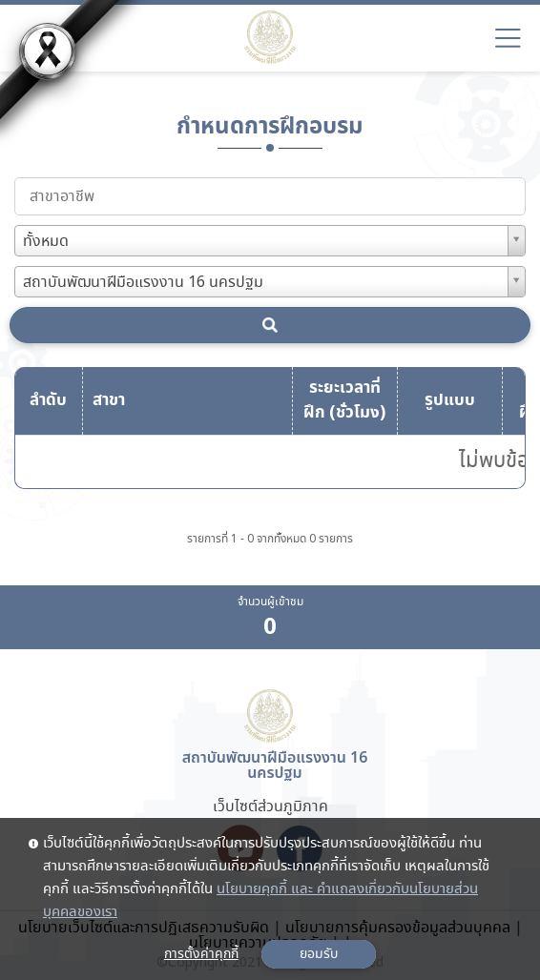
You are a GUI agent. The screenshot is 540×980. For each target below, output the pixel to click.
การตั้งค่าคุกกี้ (201, 954)
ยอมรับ (319, 954)
